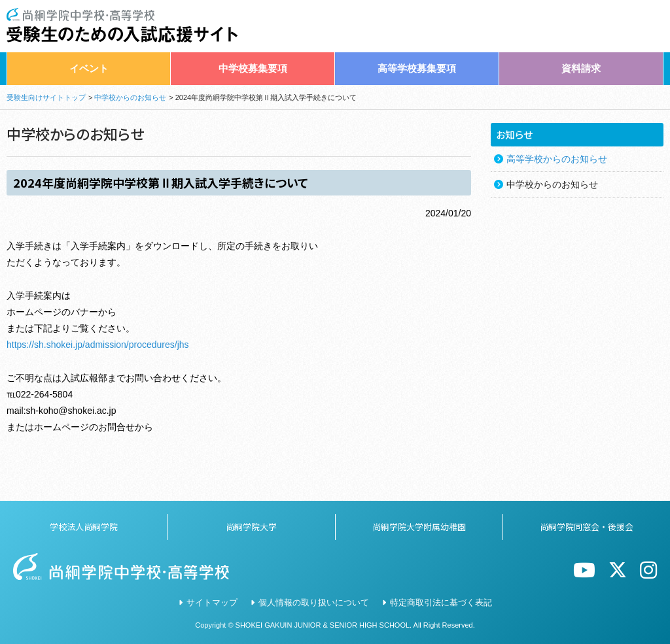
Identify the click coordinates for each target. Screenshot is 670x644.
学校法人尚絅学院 (84, 527)
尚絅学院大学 (251, 527)
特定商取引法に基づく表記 (441, 602)
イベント (89, 68)
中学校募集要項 (253, 68)
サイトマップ (212, 602)
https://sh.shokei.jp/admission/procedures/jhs (98, 345)
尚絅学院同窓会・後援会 (587, 527)
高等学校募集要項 (417, 68)
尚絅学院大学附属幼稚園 (419, 527)
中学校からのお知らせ (130, 97)
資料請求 (581, 68)
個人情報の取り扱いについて (314, 602)
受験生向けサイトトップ (46, 97)
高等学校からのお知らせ (557, 159)
